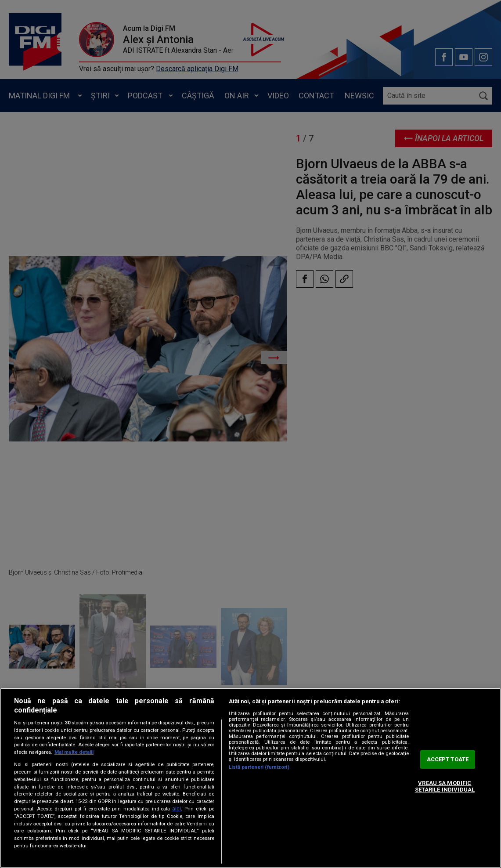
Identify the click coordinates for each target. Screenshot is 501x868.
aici (177, 809)
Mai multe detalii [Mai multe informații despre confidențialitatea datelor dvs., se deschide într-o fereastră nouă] (74, 752)
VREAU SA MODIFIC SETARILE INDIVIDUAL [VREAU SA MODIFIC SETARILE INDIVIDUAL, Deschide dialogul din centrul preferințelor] (445, 787)
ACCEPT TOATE (448, 759)
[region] (250, 778)
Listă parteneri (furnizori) (259, 767)
